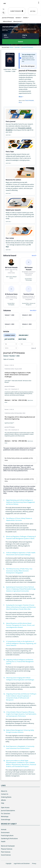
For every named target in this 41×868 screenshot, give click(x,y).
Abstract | (8, 400)
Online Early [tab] (24, 335)
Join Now (33, 11)
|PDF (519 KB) (22, 400)
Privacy (34, 863)
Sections (18, 18)
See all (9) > (33, 310)
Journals (17, 47)
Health (3, 842)
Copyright (9, 863)
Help (3, 803)
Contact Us (5, 794)
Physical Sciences (7, 849)
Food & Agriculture (7, 835)
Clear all (34, 348)
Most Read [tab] (22, 339)
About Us (4, 791)
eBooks (3, 800)
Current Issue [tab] (10, 335)
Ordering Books (6, 797)
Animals (4, 829)
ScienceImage (6, 820)
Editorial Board (7, 21)
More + (21, 97)
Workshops (5, 817)
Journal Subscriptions (8, 810)
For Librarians (6, 814)
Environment (5, 832)
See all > (34, 255)
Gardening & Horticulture (9, 838)
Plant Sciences (6, 852)
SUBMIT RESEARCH (17, 11)
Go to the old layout (28, 66)
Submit (20, 42)
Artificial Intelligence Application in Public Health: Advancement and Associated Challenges (18, 375)
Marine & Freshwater (8, 846)
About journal (17, 21)
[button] (39, 3)
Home (11, 47)
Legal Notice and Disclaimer (22, 863)
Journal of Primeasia (8, 18)
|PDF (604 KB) (22, 441)
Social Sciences (6, 855)
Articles (25, 18)
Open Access (5, 807)
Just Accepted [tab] (10, 339)
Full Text (15, 400)
